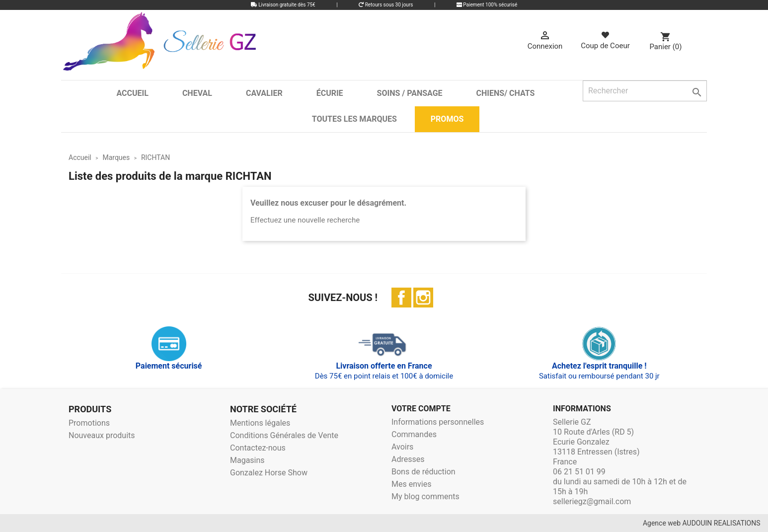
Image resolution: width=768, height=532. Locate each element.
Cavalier (264, 93)
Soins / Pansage (410, 93)
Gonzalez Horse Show (269, 473)
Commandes (414, 434)
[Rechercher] (645, 91)
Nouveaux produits (102, 435)
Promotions (89, 423)
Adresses (408, 459)
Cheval (197, 93)
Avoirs (402, 447)
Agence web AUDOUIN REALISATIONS (702, 523)
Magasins (247, 460)
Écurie (330, 93)
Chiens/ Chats (506, 93)
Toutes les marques (354, 119)
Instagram (423, 298)
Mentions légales (260, 423)
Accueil (132, 93)
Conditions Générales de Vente (284, 435)
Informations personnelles (438, 422)
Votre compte (421, 409)
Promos (447, 119)
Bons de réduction (423, 472)
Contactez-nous (258, 448)
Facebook (401, 298)
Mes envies (411, 484)
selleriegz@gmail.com (592, 501)
